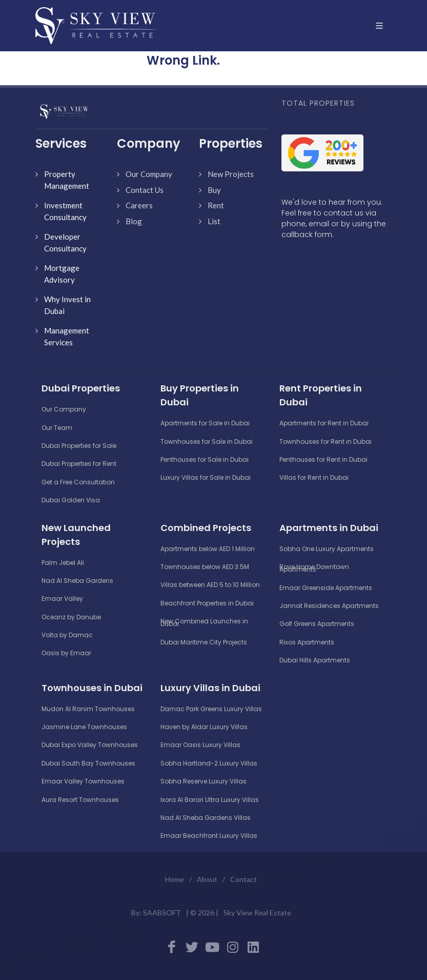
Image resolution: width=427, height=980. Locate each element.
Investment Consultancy (65, 211)
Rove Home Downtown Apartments (314, 568)
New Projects (231, 174)
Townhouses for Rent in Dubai (326, 442)
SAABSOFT (162, 913)
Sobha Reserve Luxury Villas (204, 781)
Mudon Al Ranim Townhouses (88, 709)
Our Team (57, 428)
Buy (214, 190)
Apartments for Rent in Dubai (324, 423)
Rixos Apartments (307, 642)
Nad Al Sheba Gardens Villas (206, 818)
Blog (134, 221)
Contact (243, 879)
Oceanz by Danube (71, 617)
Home (175, 879)
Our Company (149, 174)
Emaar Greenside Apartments (326, 588)
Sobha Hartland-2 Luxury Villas (209, 763)
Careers (139, 205)
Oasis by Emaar (66, 653)
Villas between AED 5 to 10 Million (210, 585)
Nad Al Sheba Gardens (77, 581)
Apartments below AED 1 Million (208, 549)
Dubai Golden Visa (71, 500)
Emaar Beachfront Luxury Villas (209, 836)
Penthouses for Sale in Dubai (205, 459)
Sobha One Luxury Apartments (327, 549)
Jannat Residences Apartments (329, 606)
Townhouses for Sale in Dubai (207, 442)
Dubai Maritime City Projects (204, 642)
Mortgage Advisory (62, 274)
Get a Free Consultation (78, 482)
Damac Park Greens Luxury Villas (211, 709)
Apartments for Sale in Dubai (205, 423)
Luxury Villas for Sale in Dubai (206, 477)
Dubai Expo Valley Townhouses (90, 745)
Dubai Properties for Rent (79, 464)
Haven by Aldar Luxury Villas (204, 727)
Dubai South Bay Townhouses (88, 763)
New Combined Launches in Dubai (204, 622)
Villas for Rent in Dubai (314, 477)
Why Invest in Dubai (67, 305)
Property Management (67, 180)
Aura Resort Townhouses (80, 800)
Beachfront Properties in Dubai (207, 603)
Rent (216, 205)
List (214, 221)
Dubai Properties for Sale (79, 446)
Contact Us (145, 190)
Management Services (67, 336)
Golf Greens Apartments (317, 624)
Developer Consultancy (65, 242)
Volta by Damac (67, 635)
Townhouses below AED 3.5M (205, 567)
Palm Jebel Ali (63, 563)
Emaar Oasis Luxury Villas (200, 745)
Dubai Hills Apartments (315, 660)
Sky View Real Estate (257, 913)
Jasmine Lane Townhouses (84, 727)
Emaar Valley (62, 599)
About (207, 879)
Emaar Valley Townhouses (83, 781)
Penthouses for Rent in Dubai (323, 459)
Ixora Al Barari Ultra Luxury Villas (210, 800)
